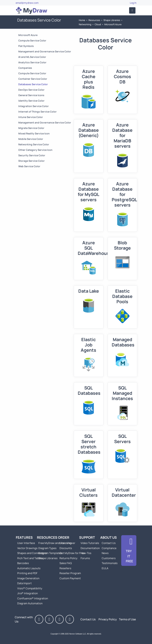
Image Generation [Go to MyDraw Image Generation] (28, 578)
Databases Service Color (33, 84)
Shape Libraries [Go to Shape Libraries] (112, 20)
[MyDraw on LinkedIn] (59, 619)
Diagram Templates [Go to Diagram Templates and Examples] (50, 553)
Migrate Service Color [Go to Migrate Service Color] (31, 128)
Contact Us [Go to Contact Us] (109, 543)
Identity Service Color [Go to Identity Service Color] (31, 101)
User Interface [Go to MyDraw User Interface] (26, 543)
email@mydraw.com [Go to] (27, 3)
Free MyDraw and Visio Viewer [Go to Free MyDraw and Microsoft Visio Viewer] (55, 543)
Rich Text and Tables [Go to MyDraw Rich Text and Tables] (30, 558)
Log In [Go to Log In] (133, 3)
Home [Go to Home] (82, 20)
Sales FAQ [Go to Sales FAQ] (66, 563)
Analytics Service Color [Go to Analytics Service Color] (32, 62)
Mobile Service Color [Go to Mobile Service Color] (31, 139)
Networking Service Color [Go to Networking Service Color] (34, 144)
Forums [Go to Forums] (85, 558)
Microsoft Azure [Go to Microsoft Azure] (113, 24)
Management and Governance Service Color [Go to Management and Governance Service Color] (45, 51)
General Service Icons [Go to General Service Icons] (31, 95)
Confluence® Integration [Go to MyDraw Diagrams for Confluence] (33, 598)
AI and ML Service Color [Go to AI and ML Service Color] (32, 57)
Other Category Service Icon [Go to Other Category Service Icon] (35, 150)
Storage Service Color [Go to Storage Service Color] (31, 161)
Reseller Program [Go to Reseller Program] (70, 573)
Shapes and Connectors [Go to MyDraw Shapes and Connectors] (32, 553)
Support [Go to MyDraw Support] (87, 537)
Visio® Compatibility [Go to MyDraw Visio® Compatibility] (30, 588)
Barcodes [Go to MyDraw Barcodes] (23, 563)
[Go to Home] (31, 10)
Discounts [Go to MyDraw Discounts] (66, 548)
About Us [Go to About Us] (109, 537)
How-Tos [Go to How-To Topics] (86, 553)
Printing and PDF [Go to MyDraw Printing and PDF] (27, 573)
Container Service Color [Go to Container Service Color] (33, 79)
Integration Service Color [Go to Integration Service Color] (34, 106)
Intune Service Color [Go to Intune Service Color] (31, 117)
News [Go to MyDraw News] (105, 553)
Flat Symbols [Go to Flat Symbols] (26, 46)
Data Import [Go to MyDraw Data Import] (24, 583)
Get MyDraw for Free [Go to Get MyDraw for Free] (72, 553)
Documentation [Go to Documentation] (90, 548)
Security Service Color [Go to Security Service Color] (32, 155)
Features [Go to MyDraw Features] (24, 537)
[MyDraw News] (70, 619)
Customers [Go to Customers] (109, 558)
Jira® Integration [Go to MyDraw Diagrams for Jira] (28, 593)
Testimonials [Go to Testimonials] (110, 563)
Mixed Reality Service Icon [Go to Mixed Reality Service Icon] (34, 133)
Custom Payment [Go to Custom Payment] (70, 578)
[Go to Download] (129, 551)
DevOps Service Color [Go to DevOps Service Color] (31, 90)
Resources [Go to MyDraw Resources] (94, 20)
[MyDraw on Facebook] (39, 619)
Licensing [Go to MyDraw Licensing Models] (65, 543)
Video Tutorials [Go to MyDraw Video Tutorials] (90, 543)
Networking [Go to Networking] (85, 24)
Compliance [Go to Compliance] (109, 548)
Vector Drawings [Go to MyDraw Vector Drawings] (27, 548)
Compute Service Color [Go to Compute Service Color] (32, 40)
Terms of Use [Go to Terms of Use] (127, 619)
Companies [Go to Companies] (25, 68)
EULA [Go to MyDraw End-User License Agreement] (105, 568)
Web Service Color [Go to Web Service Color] (29, 166)
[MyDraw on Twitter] (49, 619)
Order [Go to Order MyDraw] (64, 537)
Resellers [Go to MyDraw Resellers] (65, 568)
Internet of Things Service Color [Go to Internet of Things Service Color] (37, 112)
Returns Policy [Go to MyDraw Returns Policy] (68, 558)
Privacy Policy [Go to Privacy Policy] (108, 619)
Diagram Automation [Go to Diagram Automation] (30, 603)
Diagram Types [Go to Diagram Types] (47, 548)
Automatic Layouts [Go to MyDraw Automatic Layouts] (29, 568)
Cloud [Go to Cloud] (98, 24)
